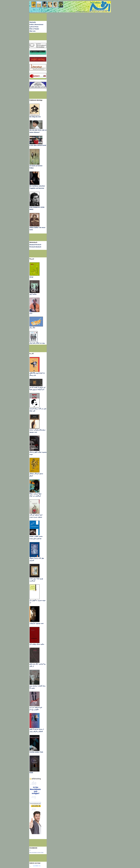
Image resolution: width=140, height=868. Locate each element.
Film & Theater (34, 29)
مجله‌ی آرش (33, 294)
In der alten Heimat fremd (38, 145)
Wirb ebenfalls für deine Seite (36, 853)
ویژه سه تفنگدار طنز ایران (37, 343)
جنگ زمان (32, 328)
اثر (30, 850)
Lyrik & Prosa (34, 27)
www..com (37, 866)
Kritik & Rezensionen (36, 24)
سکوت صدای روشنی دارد (37, 644)
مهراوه (31, 277)
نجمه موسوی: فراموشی (37, 623)
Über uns (32, 31)
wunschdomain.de (35, 803)
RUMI (31, 773)
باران (31, 313)
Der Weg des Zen (35, 117)
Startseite (33, 22)
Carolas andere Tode (36, 752)
